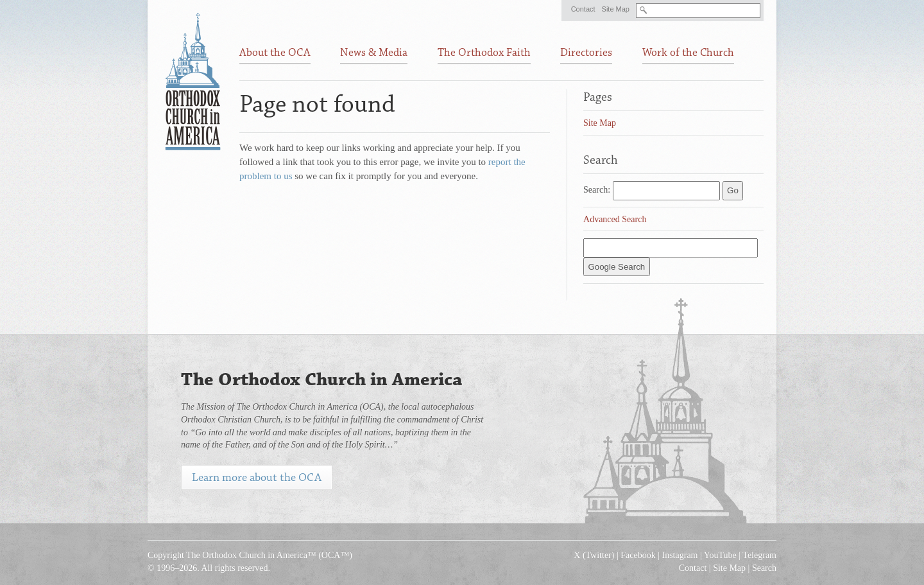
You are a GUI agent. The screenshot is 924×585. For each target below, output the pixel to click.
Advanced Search (615, 219)
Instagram (680, 555)
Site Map (616, 9)
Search (764, 568)
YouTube (720, 555)
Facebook (638, 555)
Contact (583, 9)
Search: (597, 190)
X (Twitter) (594, 555)
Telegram (759, 555)
